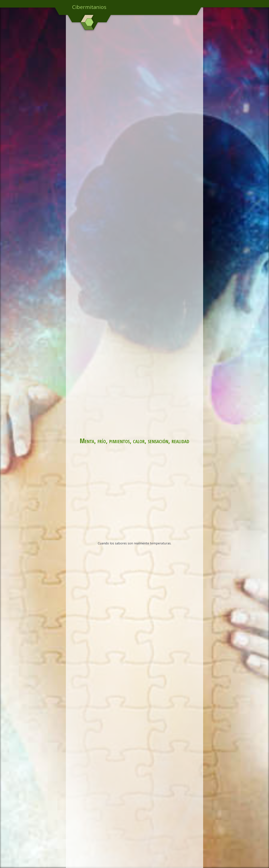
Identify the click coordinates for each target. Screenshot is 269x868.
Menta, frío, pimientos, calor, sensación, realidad (134, 441)
